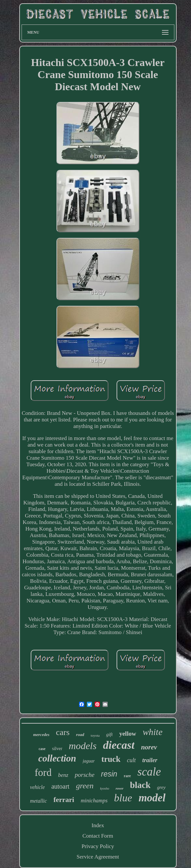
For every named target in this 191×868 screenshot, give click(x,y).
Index (98, 825)
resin (109, 774)
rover (119, 788)
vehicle (37, 787)
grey (161, 787)
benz (63, 775)
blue (123, 798)
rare (127, 776)
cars (63, 732)
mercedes (41, 735)
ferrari (64, 800)
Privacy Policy (98, 846)
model (152, 798)
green (85, 786)
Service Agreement (98, 857)
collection (57, 758)
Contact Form (98, 836)
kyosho (104, 788)
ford (43, 772)
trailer (150, 760)
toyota (95, 735)
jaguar (89, 761)
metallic (39, 801)
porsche (85, 775)
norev (149, 747)
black (140, 785)
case (42, 749)
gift (109, 734)
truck (111, 759)
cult (131, 760)
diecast (119, 745)
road (80, 735)
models (83, 746)
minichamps (94, 801)
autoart (60, 786)
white (153, 732)
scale (149, 772)
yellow (128, 734)
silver (57, 749)
